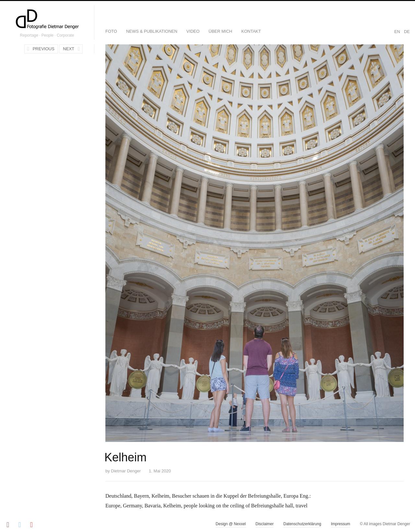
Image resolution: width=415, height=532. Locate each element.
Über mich (220, 31)
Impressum (341, 524)
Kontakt (251, 31)
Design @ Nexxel (231, 524)
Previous (44, 49)
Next (69, 49)
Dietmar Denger (126, 471)
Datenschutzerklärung (302, 524)
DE (407, 32)
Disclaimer (265, 524)
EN (397, 32)
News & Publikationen (152, 31)
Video (193, 31)
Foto (111, 31)
